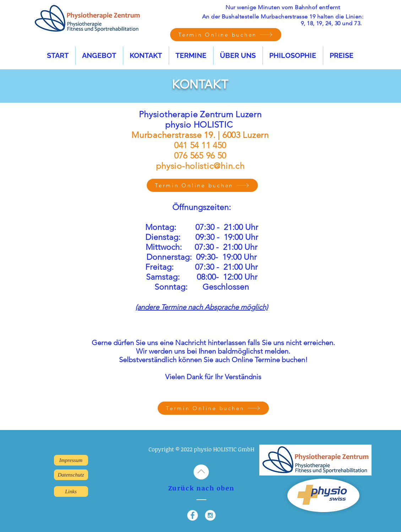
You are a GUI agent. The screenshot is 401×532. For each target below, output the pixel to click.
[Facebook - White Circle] (193, 515)
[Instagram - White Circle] (210, 515)
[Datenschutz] (71, 475)
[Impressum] (71, 460)
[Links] (71, 491)
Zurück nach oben (201, 488)
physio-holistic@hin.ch (200, 166)
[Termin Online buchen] (226, 35)
